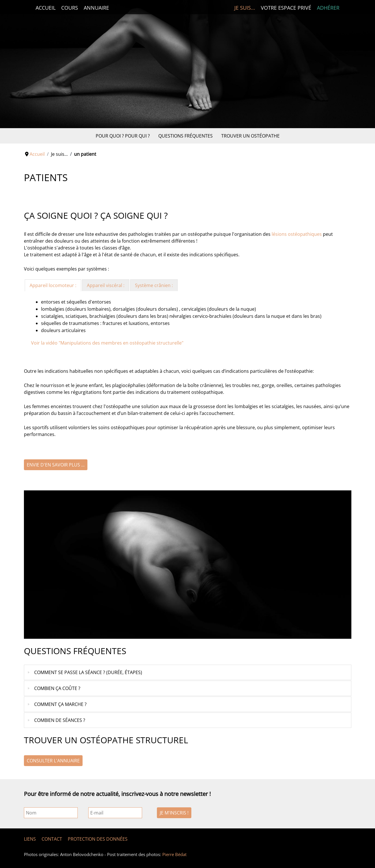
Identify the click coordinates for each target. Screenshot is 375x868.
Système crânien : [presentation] (154, 285)
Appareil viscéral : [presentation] (106, 285)
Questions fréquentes (186, 136)
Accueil (46, 8)
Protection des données (98, 839)
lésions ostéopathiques (297, 234)
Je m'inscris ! (174, 813)
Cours (70, 8)
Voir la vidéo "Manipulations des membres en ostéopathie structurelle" (107, 343)
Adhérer (328, 8)
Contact (52, 839)
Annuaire (96, 8)
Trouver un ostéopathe (250, 136)
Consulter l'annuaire (53, 761)
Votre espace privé (286, 8)
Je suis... (245, 8)
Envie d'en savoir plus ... (56, 465)
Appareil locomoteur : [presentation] (53, 285)
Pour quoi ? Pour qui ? (123, 136)
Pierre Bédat (174, 854)
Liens (30, 839)
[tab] (53, 285)
